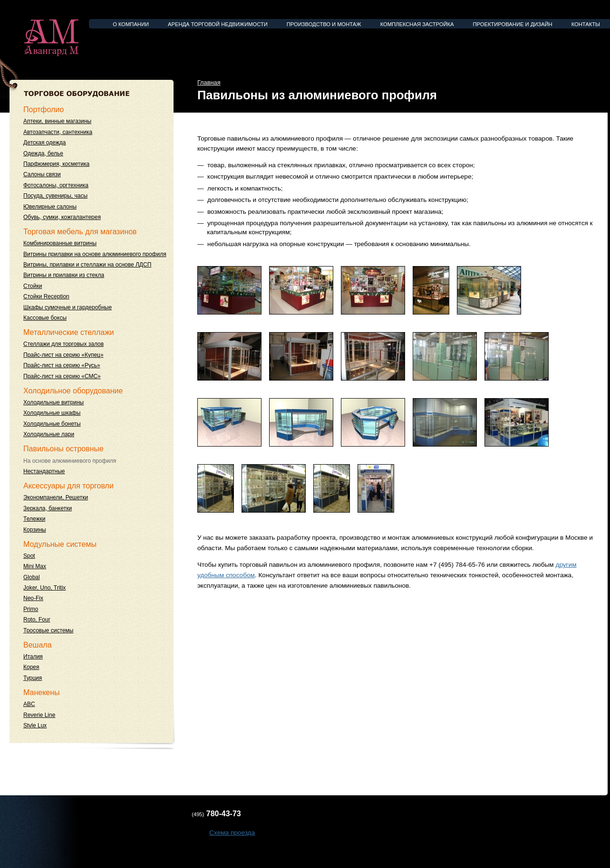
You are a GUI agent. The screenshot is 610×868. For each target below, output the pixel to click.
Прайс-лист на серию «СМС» (62, 376)
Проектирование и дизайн (513, 24)
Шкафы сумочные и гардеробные (68, 307)
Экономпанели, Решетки (56, 497)
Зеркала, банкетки (48, 508)
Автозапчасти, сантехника (58, 132)
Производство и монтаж (324, 24)
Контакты (586, 24)
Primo (31, 609)
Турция (33, 678)
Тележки (34, 519)
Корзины (35, 530)
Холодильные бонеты (52, 424)
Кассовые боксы (45, 318)
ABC (29, 704)
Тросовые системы (48, 630)
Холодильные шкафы (52, 413)
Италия (33, 657)
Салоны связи (42, 174)
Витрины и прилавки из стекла (64, 275)
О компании (131, 24)
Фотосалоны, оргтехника (56, 185)
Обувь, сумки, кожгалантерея (62, 217)
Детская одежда (44, 143)
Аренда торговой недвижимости (218, 24)
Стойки (33, 286)
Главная (209, 82)
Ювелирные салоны (50, 207)
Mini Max (35, 566)
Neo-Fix (33, 598)
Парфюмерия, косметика (56, 164)
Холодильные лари (49, 434)
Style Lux (35, 725)
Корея (31, 667)
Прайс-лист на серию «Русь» (62, 365)
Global (32, 577)
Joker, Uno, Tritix (44, 588)
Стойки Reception (46, 296)
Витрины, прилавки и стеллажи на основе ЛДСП (87, 265)
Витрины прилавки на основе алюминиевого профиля (95, 254)
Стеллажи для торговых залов (63, 344)
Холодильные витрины (53, 402)
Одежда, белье (43, 153)
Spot (29, 556)
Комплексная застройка (417, 24)
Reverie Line (39, 715)
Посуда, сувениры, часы (55, 196)
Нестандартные (44, 471)
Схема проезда (232, 833)
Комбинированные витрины (60, 243)
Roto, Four (37, 620)
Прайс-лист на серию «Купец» (63, 355)
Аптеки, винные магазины (57, 121)
